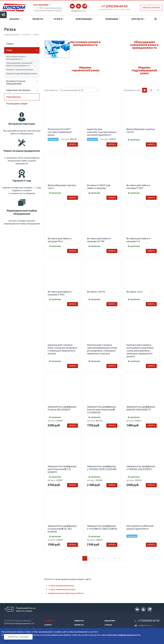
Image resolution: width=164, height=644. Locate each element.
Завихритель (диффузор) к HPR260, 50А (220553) (141, 468)
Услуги (59, 19)
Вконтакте (72, 6)
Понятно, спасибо (18, 637)
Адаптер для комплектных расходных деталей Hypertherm (102, 132)
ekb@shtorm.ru (78, 11)
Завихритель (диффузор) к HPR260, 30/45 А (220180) (102, 468)
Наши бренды (14, 97)
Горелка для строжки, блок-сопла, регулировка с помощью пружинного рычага (62, 349)
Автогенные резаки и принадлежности (16, 58)
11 (114, 558)
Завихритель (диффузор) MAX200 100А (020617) (141, 408)
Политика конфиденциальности (19, 623)
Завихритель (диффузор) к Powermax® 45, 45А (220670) (62, 529)
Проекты (38, 19)
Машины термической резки (20, 70)
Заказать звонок (151, 8)
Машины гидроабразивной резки (22, 74)
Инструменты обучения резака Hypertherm (140, 527)
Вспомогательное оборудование (16, 82)
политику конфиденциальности (124, 635)
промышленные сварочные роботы (66, 593)
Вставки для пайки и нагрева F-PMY (138, 187)
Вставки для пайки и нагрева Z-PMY (60, 293)
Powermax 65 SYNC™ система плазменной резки (60, 132)
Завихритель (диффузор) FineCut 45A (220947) (62, 408)
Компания (113, 19)
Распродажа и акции (17, 104)
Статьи (108, 625)
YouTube (78, 6)
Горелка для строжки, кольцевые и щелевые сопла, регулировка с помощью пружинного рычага (140, 351)
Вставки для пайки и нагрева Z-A (138, 240)
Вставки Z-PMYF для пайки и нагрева (99, 187)
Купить (73, 144)
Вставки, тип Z (135, 292)
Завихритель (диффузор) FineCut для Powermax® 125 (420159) (101, 410)
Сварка (10, 44)
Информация (85, 19)
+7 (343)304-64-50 (114, 6)
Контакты (138, 19)
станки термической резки (62, 589)
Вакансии (110, 621)
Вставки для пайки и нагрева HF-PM (99, 240)
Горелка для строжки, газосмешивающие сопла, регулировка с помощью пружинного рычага (102, 349)
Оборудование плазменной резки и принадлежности (19, 64)
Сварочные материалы (18, 90)
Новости (79, 621)
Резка (9, 50)
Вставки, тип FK (96, 292)
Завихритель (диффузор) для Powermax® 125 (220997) (62, 469)
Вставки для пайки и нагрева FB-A (60, 240)
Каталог (16, 19)
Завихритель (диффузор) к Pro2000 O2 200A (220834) (102, 527)
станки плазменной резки (61, 586)
